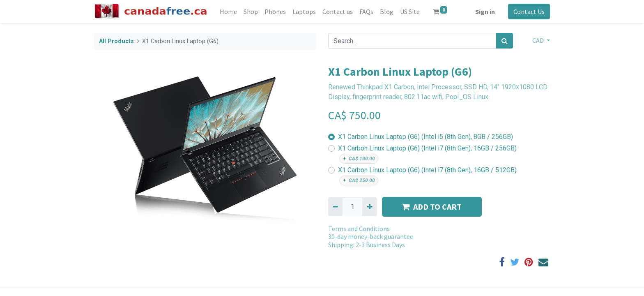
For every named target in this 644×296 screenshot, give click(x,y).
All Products (116, 41)
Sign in (485, 12)
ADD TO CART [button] (432, 207)
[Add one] (369, 207)
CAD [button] (539, 40)
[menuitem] (228, 12)
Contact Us (529, 12)
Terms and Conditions (359, 229)
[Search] (505, 41)
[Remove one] (335, 207)
